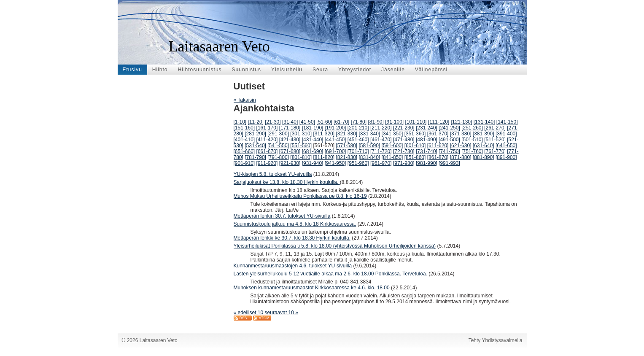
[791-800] (278, 157)
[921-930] (290, 163)
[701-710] (358, 151)
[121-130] (462, 122)
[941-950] (335, 163)
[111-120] (439, 122)
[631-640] (484, 146)
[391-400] (506, 134)
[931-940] (313, 163)
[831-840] (370, 157)
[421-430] (290, 140)
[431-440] (313, 140)
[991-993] (449, 163)
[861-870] (438, 157)
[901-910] (244, 163)
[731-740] (427, 151)
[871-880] (461, 157)
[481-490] (427, 140)
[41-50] (307, 122)
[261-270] (495, 128)
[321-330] (346, 134)
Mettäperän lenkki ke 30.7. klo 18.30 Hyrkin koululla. (292, 238)
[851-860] (415, 157)
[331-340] (370, 134)
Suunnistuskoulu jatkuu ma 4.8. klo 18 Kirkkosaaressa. (295, 224)
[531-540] (255, 146)
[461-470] (381, 140)
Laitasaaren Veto (219, 46)
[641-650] (506, 146)
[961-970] (381, 163)
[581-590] (370, 146)
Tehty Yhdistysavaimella (496, 340)
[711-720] (381, 151)
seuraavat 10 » (282, 313)
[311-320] (324, 134)
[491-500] (449, 140)
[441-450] (335, 140)
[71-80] (359, 122)
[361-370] (438, 134)
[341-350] (392, 134)
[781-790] (255, 157)
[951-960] (358, 163)
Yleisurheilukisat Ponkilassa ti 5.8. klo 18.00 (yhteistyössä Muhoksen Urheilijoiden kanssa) (335, 246)
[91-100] (394, 122)
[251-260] (472, 128)
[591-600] (392, 146)
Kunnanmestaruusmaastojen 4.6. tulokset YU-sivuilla (293, 266)
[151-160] (244, 128)
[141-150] (507, 122)
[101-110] (416, 122)
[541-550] (278, 146)
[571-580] (346, 146)
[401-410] (244, 140)
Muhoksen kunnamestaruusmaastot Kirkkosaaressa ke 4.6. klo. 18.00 (312, 288)
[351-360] (415, 134)
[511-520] (495, 140)
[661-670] (267, 151)
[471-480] (404, 140)
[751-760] (472, 151)
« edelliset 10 (249, 313)
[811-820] (324, 157)
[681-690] (313, 151)
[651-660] (244, 151)
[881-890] (484, 157)
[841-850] (392, 157)
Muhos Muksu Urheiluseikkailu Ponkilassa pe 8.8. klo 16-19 (300, 196)
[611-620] (438, 146)
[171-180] (290, 128)
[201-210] (358, 128)
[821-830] (346, 157)
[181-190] (313, 128)
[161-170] (267, 128)
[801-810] (301, 157)
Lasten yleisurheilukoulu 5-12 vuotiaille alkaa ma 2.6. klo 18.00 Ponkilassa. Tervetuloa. (330, 274)
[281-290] (255, 134)
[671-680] (290, 151)
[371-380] (461, 134)
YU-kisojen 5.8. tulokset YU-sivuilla (273, 174)
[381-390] (484, 134)
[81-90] (376, 122)
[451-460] (358, 140)
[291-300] (278, 134)
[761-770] (495, 151)
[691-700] (335, 151)
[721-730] (404, 151)
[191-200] (335, 128)
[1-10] (240, 122)
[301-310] (301, 134)
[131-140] (484, 122)
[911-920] (267, 163)
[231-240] (427, 128)
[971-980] (404, 163)
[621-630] (461, 146)
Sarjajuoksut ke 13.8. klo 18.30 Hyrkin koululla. (287, 182)
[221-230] (404, 128)
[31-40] (290, 122)
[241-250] (449, 128)
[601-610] (415, 146)
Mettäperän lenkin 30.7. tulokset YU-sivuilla (282, 216)
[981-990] (427, 163)
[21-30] (273, 122)
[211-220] (381, 128)
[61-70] (341, 122)
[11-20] (256, 122)
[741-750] (449, 151)
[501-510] (472, 140)
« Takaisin (245, 100)
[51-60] (324, 122)
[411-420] (267, 140)
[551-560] (301, 146)
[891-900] (506, 157)
